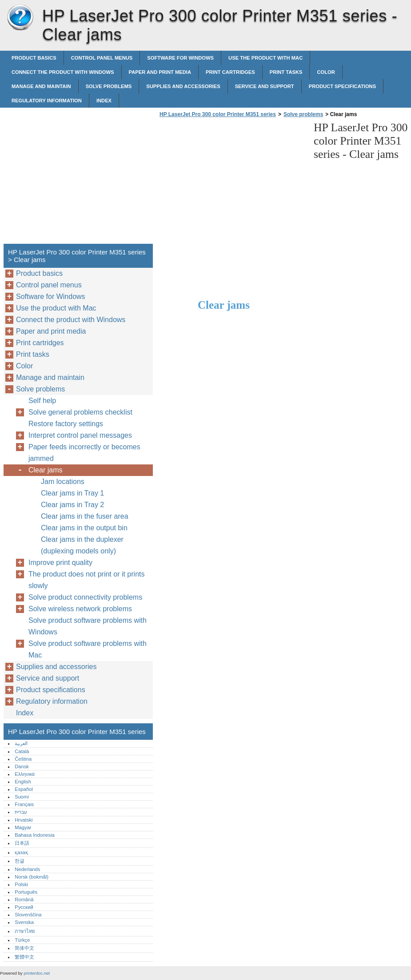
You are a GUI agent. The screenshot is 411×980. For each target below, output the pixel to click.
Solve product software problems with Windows (88, 626)
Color (326, 72)
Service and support (265, 86)
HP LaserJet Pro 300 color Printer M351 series (20, 18)
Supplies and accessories (183, 86)
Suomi (22, 797)
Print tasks (286, 72)
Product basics (34, 58)
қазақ (21, 852)
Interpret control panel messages (80, 435)
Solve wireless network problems (80, 609)
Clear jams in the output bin (84, 528)
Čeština (23, 759)
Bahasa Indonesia (35, 835)
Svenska (24, 922)
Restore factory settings (66, 424)
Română (24, 899)
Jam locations (63, 482)
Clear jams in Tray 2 (72, 505)
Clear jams (45, 470)
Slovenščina (28, 915)
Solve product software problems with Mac (88, 649)
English (23, 782)
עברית (21, 812)
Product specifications (342, 86)
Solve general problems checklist (80, 412)
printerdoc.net (37, 973)
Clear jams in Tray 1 (72, 493)
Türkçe (22, 940)
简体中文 (24, 948)
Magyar (23, 827)
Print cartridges (230, 72)
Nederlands (27, 869)
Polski (21, 884)
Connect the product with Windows (63, 72)
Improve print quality (60, 563)
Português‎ (26, 892)
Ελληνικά (25, 774)
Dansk (22, 766)
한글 (20, 861)
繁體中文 (24, 957)
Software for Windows (180, 58)
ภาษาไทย (25, 931)
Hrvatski (24, 820)
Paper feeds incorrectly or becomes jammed (84, 453)
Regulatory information (47, 101)
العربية (21, 743)
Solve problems (109, 86)
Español (24, 789)
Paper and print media (160, 72)
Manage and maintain (41, 86)
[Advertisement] (232, 183)
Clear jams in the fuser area (85, 516)
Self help (42, 401)
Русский (24, 907)
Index (104, 101)
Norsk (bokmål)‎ (32, 877)
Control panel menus (102, 58)
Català (22, 751)
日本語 (22, 843)
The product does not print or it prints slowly (86, 580)
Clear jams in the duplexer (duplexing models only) (82, 545)
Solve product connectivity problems (85, 597)
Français (24, 804)
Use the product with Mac (265, 58)
